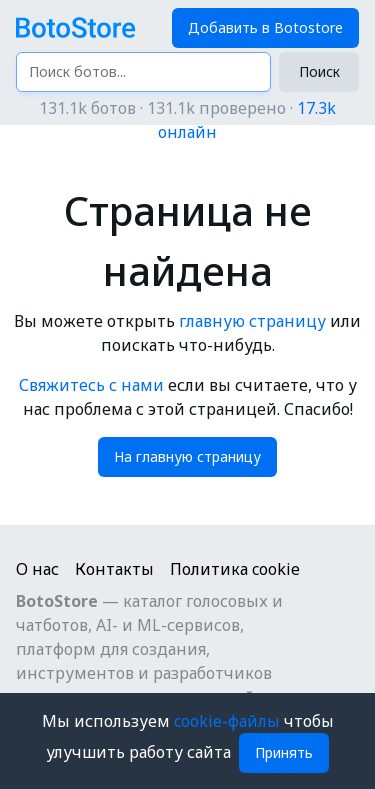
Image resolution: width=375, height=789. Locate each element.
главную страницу (252, 321)
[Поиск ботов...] (143, 72)
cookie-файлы (229, 721)
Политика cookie (235, 569)
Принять (284, 752)
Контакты (114, 569)
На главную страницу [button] (187, 456)
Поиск (319, 71)
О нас (37, 569)
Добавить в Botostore (265, 27)
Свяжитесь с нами (91, 385)
